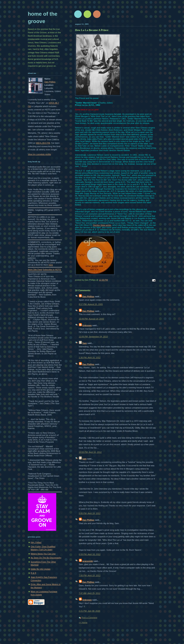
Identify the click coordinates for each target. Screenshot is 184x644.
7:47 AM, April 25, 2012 (90, 593)
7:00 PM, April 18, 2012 (90, 575)
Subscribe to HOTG (52, 269)
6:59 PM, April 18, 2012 (90, 554)
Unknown (87, 325)
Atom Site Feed (35, 269)
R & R (33, 573)
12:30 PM (103, 280)
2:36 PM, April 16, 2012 (90, 358)
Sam (85, 343)
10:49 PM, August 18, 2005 (91, 319)
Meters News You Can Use (43, 554)
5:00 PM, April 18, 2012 (90, 513)
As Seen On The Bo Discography (46, 558)
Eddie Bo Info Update (41, 569)
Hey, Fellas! (36, 542)
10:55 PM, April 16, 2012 (90, 452)
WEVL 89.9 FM (43, 143)
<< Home (83, 622)
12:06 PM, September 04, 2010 (93, 337)
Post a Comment (89, 618)
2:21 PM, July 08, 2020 (90, 611)
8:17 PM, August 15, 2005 (91, 304)
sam (85, 459)
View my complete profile (40, 154)
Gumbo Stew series (102, 225)
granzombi (88, 561)
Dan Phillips (50, 82)
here (51, 265)
